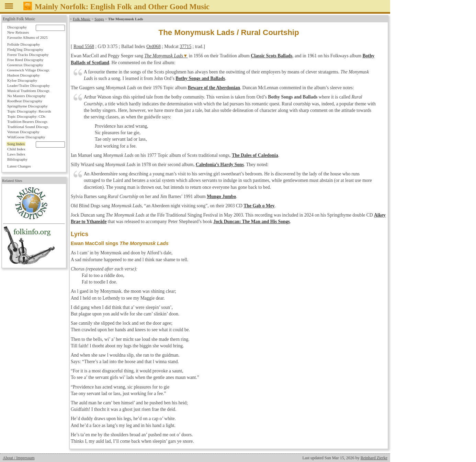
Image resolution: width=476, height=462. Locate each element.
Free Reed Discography (25, 60)
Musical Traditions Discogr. (29, 91)
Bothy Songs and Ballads (200, 78)
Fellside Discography (24, 44)
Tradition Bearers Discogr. (28, 122)
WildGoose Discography (26, 137)
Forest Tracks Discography (28, 55)
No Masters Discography (26, 96)
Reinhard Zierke (374, 458)
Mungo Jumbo (221, 197)
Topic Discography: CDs (26, 116)
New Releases (18, 32)
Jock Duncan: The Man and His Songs (252, 222)
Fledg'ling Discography (25, 49)
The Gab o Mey (259, 206)
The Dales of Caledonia (255, 155)
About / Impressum (19, 458)
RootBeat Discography (25, 101)
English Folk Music (19, 19)
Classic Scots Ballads (271, 56)
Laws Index (16, 154)
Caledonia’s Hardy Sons (220, 165)
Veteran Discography (23, 132)
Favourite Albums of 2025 (27, 37)
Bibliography (17, 159)
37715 (185, 47)
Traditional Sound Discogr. (28, 127)
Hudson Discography (24, 75)
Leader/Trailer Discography (29, 85)
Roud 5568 (84, 47)
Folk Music (82, 19)
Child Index (16, 149)
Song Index (16, 144)
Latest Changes (19, 166)
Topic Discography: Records (29, 111)
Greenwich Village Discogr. (29, 70)
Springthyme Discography (27, 106)
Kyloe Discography (22, 80)
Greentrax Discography (25, 65)
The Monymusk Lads (164, 56)
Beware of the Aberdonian (214, 88)
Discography (17, 27)
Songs (99, 19)
